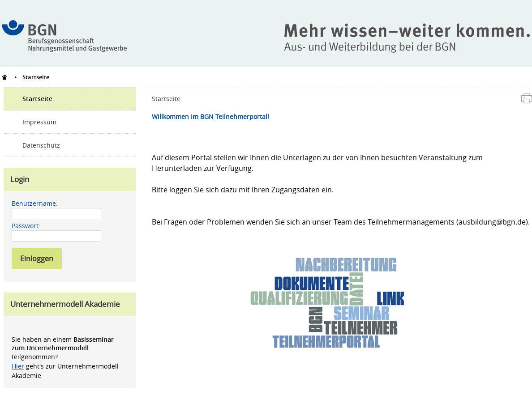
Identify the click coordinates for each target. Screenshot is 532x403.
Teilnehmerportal (5, 77)
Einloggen (37, 259)
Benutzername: (35, 203)
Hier (18, 366)
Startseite (37, 99)
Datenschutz (41, 145)
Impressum (39, 122)
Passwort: (26, 226)
